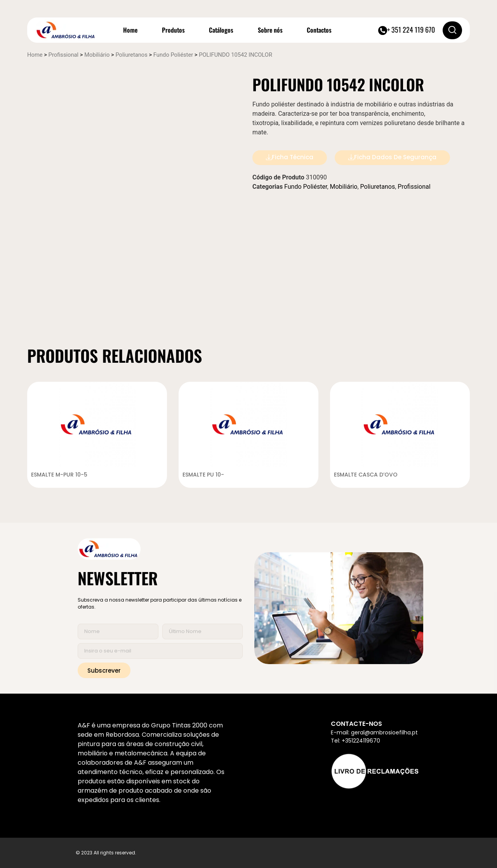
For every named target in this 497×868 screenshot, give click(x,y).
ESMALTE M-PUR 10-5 (59, 475)
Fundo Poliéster (173, 55)
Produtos (173, 30)
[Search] (452, 30)
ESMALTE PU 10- (203, 475)
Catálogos (221, 30)
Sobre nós (270, 30)
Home (130, 30)
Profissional (64, 55)
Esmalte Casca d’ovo (366, 475)
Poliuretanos (131, 55)
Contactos (319, 30)
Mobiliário (97, 55)
